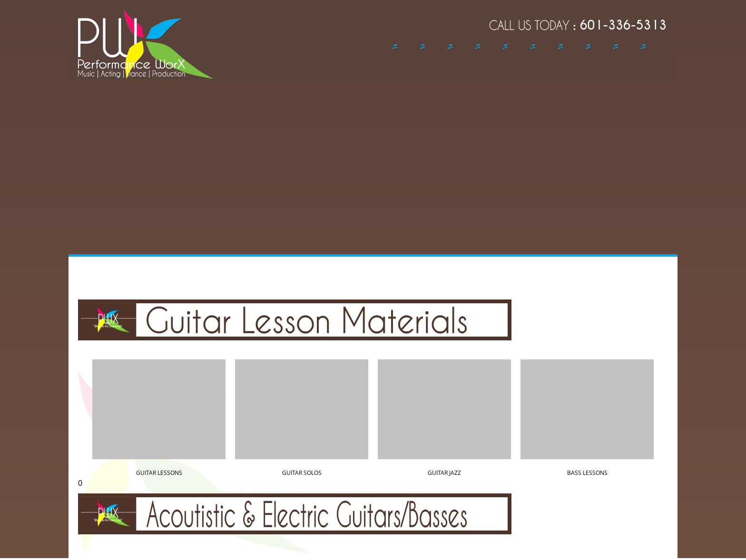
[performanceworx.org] (146, 44)
